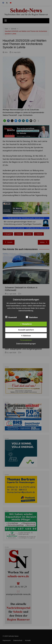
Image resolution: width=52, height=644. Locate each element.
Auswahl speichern (26, 330)
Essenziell (11, 317)
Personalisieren (26, 340)
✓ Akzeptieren (26, 324)
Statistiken (32, 317)
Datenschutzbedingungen (26, 344)
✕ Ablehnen (26, 336)
